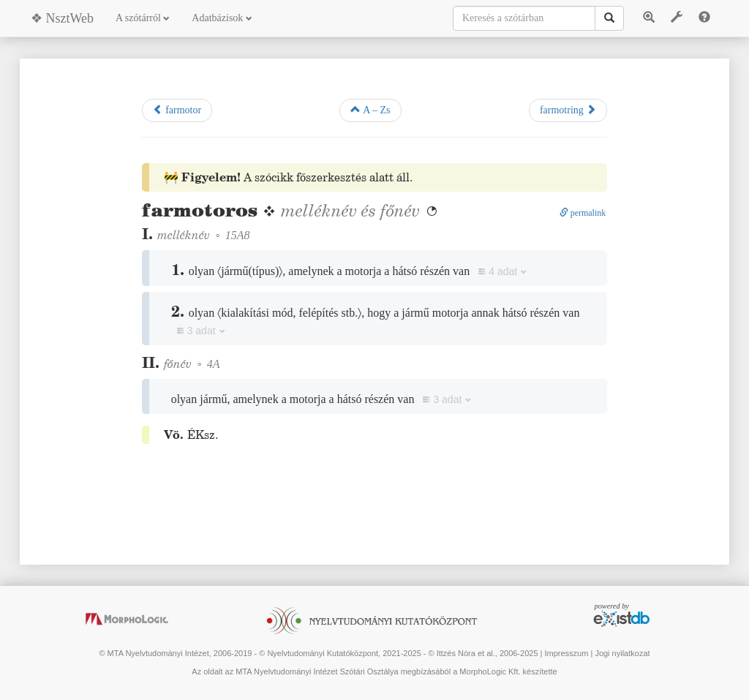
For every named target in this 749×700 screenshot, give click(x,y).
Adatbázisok (222, 18)
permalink (583, 213)
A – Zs (370, 110)
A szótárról (143, 18)
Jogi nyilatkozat (622, 653)
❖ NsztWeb (62, 18)
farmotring (568, 110)
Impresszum (566, 653)
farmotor (177, 110)
